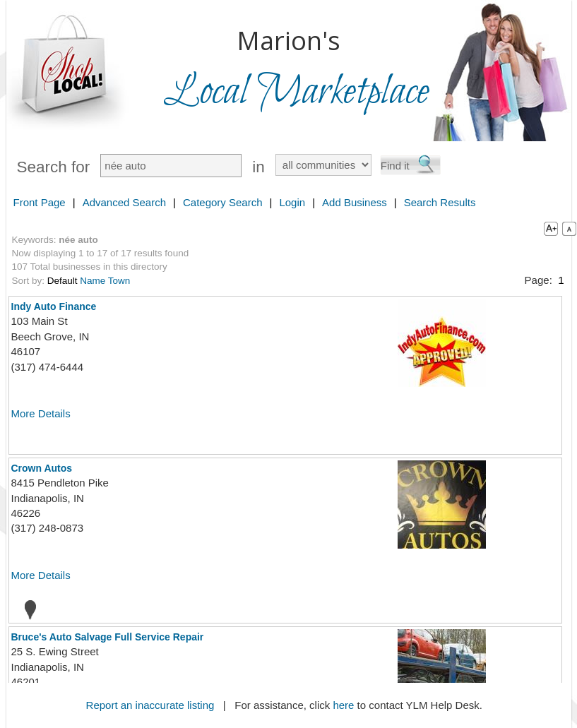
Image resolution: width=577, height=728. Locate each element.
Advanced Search (124, 202)
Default (63, 281)
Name (93, 281)
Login (292, 202)
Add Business (355, 202)
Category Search (223, 202)
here (343, 705)
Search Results (440, 202)
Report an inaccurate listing (150, 705)
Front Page (40, 202)
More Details (41, 413)
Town (119, 281)
